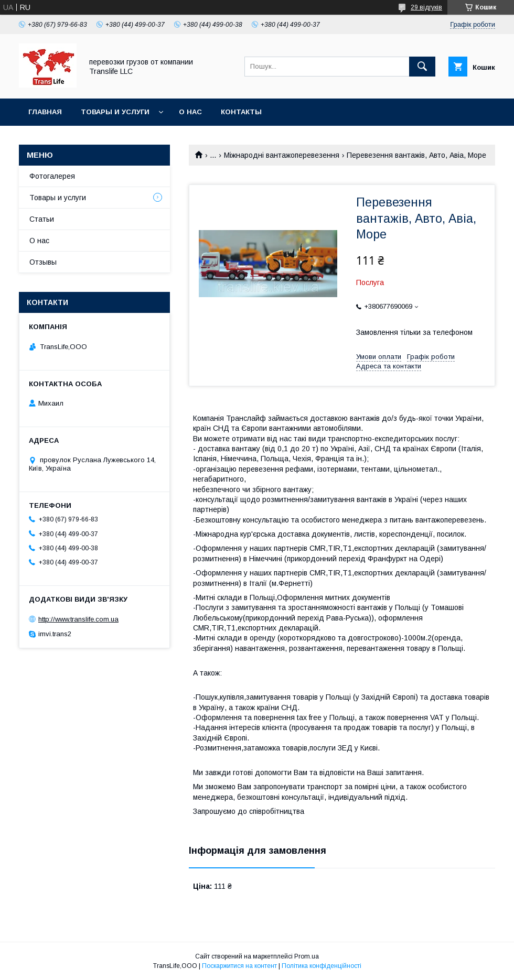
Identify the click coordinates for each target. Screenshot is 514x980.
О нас (190, 112)
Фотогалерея (52, 176)
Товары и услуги (115, 112)
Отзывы (43, 262)
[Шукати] (422, 67)
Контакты (241, 112)
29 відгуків (426, 7)
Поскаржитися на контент (239, 966)
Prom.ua (307, 956)
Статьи (42, 219)
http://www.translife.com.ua (78, 619)
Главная (45, 112)
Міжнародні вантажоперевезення (282, 155)
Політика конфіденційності (322, 966)
